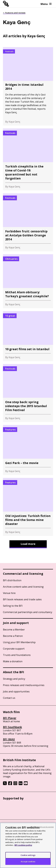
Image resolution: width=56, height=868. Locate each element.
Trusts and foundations (17, 655)
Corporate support (14, 649)
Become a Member (14, 629)
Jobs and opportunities (16, 691)
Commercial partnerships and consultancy (28, 612)
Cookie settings (28, 855)
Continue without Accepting (42, 827)
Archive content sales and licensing (23, 587)
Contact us (9, 698)
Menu (46, 4)
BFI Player (10, 718)
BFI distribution (12, 580)
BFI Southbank (12, 727)
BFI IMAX (9, 739)
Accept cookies (28, 861)
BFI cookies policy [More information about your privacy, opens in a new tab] (23, 845)
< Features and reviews (14, 13)
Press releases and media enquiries (24, 685)
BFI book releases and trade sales (22, 599)
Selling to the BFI (13, 606)
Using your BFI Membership (19, 642)
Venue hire (9, 593)
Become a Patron (13, 636)
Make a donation (13, 661)
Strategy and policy (14, 679)
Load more (28, 544)
